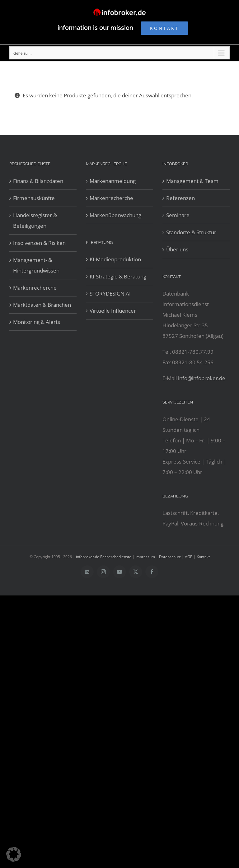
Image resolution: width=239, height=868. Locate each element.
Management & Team (192, 181)
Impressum (145, 557)
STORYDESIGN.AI (110, 294)
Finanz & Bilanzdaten (38, 181)
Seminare (178, 215)
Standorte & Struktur (191, 232)
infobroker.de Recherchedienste (104, 557)
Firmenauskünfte (34, 198)
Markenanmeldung (113, 181)
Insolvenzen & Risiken (39, 243)
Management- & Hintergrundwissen (36, 265)
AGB (189, 557)
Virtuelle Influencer (113, 311)
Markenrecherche (35, 288)
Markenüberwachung (115, 215)
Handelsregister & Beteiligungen (35, 220)
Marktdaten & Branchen (42, 305)
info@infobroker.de (202, 378)
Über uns (177, 249)
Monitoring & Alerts (37, 322)
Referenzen (180, 198)
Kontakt (203, 557)
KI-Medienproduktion (115, 259)
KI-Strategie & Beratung (118, 276)
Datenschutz (170, 557)
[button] (14, 854)
